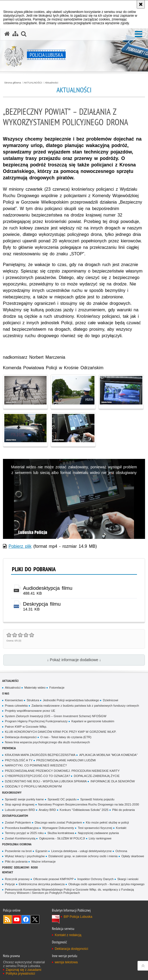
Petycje (10, 884)
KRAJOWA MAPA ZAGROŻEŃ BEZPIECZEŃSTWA (40, 755)
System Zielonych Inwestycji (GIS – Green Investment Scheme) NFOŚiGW (56, 716)
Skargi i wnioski (128, 879)
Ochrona (121, 851)
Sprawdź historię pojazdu (97, 799)
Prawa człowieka (16, 706)
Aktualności (51, 83)
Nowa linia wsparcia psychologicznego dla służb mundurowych (47, 742)
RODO (34, 867)
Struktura (33, 700)
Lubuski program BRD (20, 810)
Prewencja (9, 748)
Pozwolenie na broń (18, 851)
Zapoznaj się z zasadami (23, 970)
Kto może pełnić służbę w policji (107, 822)
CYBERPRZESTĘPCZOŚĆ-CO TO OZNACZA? (37, 776)
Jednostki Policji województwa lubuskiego (71, 700)
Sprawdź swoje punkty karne (24, 799)
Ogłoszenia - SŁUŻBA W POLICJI (62, 838)
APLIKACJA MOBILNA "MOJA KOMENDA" (108, 755)
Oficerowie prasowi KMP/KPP (54, 879)
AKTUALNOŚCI (33, 83)
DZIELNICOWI (22, 867)
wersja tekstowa (66, 962)
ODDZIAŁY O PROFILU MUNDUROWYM (33, 786)
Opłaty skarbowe (133, 856)
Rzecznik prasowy (17, 879)
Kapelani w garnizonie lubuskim (93, 721)
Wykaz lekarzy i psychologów (25, 856)
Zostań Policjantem (15, 816)
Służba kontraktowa (61, 833)
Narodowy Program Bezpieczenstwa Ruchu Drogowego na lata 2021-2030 (89, 804)
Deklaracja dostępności (21, 737)
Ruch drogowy (12, 792)
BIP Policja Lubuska (78, 917)
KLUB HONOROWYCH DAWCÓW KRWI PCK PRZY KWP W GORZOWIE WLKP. (61, 732)
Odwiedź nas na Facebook (26, 919)
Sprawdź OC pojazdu (62, 799)
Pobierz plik (20, 546)
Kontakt (121, 828)
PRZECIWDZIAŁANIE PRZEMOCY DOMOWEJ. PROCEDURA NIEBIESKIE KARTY (62, 771)
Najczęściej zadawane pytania (98, 833)
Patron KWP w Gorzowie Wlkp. (26, 727)
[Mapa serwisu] (15, 34)
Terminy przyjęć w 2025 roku (24, 833)
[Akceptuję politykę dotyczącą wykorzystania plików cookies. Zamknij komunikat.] (141, 4)
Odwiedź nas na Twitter (35, 919)
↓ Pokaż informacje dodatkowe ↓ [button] (74, 660)
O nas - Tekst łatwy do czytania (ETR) (66, 737)
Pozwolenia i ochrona (17, 844)
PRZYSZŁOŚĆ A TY (19, 760)
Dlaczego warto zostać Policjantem (58, 822)
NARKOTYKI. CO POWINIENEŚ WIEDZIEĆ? (36, 765)
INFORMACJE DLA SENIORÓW (113, 781)
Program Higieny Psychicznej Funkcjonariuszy (36, 721)
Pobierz (7, 867)
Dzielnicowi (110, 700)
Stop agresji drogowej (20, 804)
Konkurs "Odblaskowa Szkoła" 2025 (84, 810)
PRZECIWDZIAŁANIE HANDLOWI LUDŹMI (66, 760)
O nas (6, 693)
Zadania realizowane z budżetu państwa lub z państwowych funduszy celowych (85, 706)
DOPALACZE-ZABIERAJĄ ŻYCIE (97, 776)
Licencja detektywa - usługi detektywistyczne (81, 851)
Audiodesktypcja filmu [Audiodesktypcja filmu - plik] (48, 588)
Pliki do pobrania (124, 810)
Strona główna (13, 83)
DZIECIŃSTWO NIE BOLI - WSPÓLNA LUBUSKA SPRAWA (46, 781)
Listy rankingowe (100, 838)
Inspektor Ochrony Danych (95, 879)
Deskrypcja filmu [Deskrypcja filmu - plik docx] (42, 604)
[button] (139, 34)
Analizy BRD (47, 810)
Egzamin (41, 851)
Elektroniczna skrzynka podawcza (42, 884)
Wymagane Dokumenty (58, 828)
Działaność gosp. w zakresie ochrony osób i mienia (83, 856)
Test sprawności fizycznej (95, 828)
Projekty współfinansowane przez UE (30, 711)
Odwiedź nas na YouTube (17, 919)
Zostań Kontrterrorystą (20, 838)
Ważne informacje (43, 862)
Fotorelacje (57, 688)
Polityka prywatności (20, 974)
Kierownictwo (14, 700)
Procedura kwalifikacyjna (22, 828)
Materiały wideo (35, 688)
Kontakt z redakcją (68, 935)
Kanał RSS (8, 919)
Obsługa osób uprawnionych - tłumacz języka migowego (106, 884)
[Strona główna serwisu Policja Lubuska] (7, 34)
